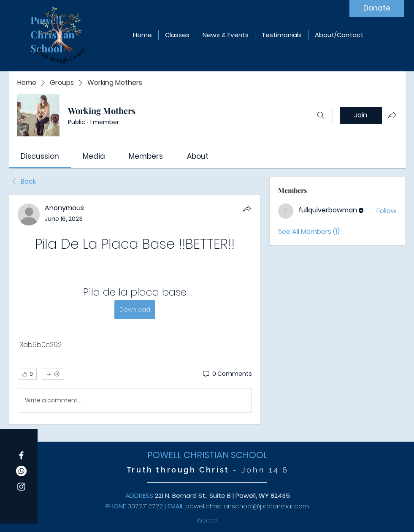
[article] (135, 310)
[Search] (321, 115)
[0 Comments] (227, 374)
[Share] (247, 209)
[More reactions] (53, 374)
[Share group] (392, 115)
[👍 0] (27, 374)
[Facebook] (21, 455)
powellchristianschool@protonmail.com (247, 506)
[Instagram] (21, 487)
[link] (40, 156)
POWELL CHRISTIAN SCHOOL (207, 455)
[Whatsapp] (21, 471)
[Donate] (377, 8)
